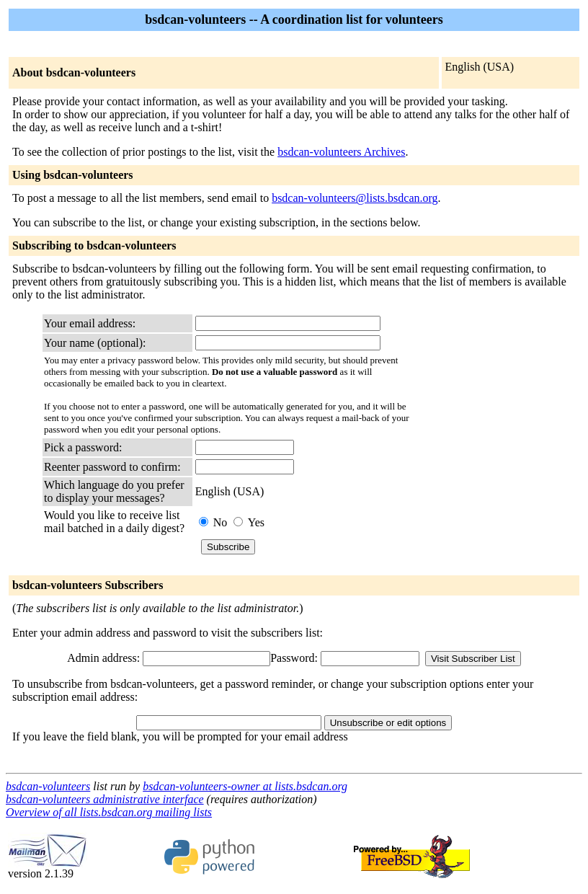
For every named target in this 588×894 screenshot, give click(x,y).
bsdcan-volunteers (48, 786)
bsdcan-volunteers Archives (341, 152)
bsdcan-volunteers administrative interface (105, 799)
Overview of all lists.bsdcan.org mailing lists (109, 812)
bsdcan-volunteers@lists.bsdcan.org (355, 198)
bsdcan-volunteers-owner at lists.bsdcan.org (245, 786)
